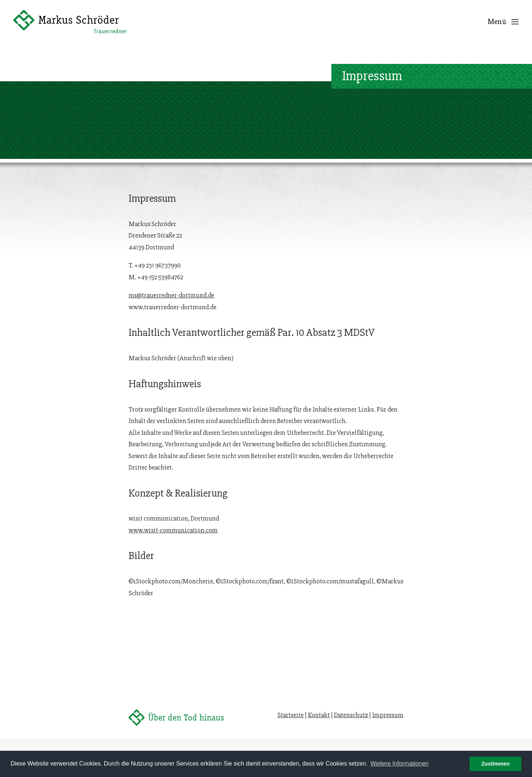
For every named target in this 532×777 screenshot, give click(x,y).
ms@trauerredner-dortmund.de (171, 273)
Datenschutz (351, 715)
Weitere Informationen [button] (400, 764)
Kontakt (319, 715)
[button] (515, 22)
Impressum (388, 715)
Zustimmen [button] (496, 764)
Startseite (291, 715)
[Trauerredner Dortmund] (70, 22)
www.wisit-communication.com (173, 508)
